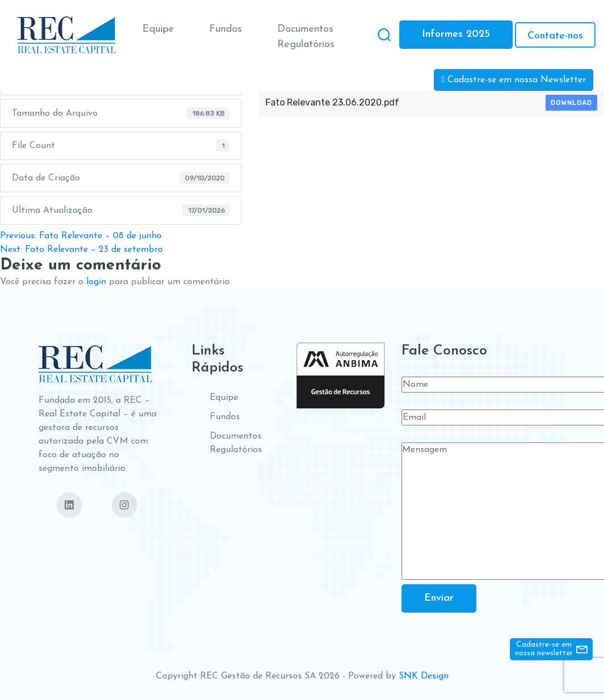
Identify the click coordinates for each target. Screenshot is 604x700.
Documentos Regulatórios (306, 37)
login (96, 282)
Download (571, 103)
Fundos (226, 29)
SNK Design (424, 676)
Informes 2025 (456, 34)
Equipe (158, 29)
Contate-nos (555, 36)
